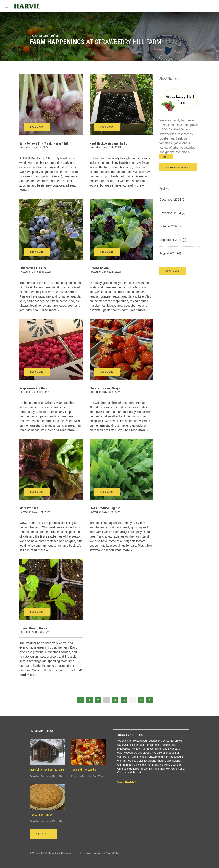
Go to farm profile (178, 168)
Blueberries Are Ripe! (34, 268)
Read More (37, 127)
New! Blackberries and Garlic (108, 143)
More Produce (29, 508)
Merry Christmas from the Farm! (47, 770)
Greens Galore (99, 268)
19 (141, 700)
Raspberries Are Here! (34, 388)
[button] (172, 271)
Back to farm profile (44, 36)
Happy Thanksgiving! (41, 815)
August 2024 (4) (170, 253)
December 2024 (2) (172, 200)
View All (44, 834)
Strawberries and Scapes (106, 388)
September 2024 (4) (173, 240)
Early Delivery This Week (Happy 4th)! (44, 143)
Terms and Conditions (93, 853)
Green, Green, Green (33, 628)
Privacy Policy (112, 853)
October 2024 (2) (171, 226)
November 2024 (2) (172, 213)
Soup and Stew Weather (84, 770)
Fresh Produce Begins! (105, 508)
